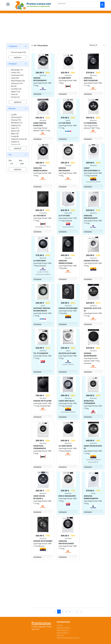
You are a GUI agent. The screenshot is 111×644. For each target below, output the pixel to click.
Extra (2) (14, 94)
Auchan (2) (15, 97)
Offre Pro (60, 635)
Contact (60, 625)
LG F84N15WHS (40, 261)
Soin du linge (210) (19, 52)
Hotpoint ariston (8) (19, 139)
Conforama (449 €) (93, 460)
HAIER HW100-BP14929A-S (39, 497)
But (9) (14, 86)
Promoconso (41, 623)
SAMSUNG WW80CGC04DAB (66, 262)
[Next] (81, 612)
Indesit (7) (15, 142)
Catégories (13, 46)
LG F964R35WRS (90, 123)
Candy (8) (15, 136)
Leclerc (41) (16, 72)
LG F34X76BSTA (40, 216)
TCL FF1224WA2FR (41, 353)
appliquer (18, 57)
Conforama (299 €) (93, 182)
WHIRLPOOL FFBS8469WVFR (40, 447)
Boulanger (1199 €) (43, 227)
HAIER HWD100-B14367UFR (40, 124)
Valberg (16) (16, 125)
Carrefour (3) (16, 89)
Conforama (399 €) (68, 412)
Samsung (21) (17, 117)
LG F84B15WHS (65, 78)
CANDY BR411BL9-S (67, 401)
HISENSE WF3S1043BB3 (43, 541)
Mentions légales (64, 628)
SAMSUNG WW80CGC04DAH (40, 169)
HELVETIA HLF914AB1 (67, 353)
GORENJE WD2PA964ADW (90, 355)
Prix (10, 155)
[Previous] (55, 612)
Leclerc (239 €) (68, 364)
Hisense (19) (16, 120)
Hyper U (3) (16, 92)
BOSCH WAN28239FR (67, 496)
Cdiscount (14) (17, 83)
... (73, 612)
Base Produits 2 (63, 633)
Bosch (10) (15, 131)
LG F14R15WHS (65, 123)
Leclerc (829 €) (68, 227)
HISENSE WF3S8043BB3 (68, 308)
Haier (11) (15, 128)
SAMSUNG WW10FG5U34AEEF (66, 542)
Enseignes (13, 64)
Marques (12, 108)
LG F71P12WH (64, 216)
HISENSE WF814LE (91, 261)
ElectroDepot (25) (18, 81)
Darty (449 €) (93, 462)
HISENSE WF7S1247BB (42, 401)
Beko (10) (15, 134)
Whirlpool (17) (17, 123)
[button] (8, 4)
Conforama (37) (17, 75)
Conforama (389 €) (43, 274)
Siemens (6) (16, 144)
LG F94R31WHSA (65, 446)
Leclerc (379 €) (43, 272)
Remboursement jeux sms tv (68, 638)
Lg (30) (14, 115)
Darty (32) (15, 78)
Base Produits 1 (63, 630)
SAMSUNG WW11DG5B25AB (91, 79)
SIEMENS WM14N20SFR (64, 169)
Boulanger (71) (17, 70)
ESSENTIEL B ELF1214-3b (93, 309)
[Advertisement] (56, 29)
